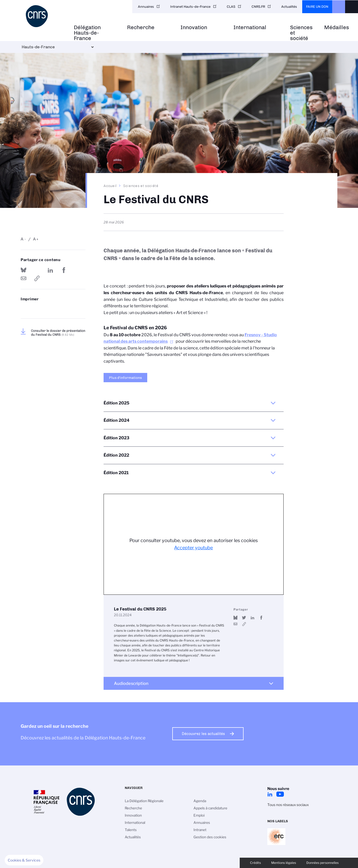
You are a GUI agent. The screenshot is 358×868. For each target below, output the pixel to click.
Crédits (255, 863)
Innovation (194, 28)
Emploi (199, 815)
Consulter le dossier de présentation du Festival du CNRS (58, 333)
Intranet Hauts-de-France (190, 7)
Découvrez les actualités (203, 734)
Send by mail (24, 278)
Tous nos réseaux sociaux (288, 805)
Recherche (141, 28)
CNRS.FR (258, 7)
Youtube (280, 794)
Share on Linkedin (50, 270)
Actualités (289, 7)
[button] (24, 860)
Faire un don (317, 7)
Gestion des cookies (210, 837)
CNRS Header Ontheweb (339, 7)
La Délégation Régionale (144, 801)
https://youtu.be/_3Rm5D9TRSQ (244, 624)
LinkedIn (270, 794)
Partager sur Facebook (64, 270)
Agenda (200, 801)
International (250, 28)
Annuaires (146, 7)
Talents (131, 830)
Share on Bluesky (24, 270)
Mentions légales (284, 863)
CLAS (231, 7)
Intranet (200, 830)
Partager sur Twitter (37, 270)
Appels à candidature (210, 808)
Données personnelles (322, 863)
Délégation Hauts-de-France (87, 33)
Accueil (110, 186)
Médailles (337, 28)
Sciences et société (301, 33)
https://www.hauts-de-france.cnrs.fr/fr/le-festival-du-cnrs (37, 278)
